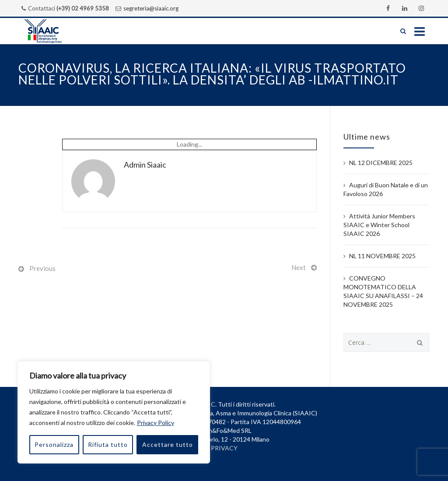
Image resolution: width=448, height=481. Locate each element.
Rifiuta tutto (108, 444)
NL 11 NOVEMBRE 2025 (382, 256)
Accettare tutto (168, 444)
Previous (42, 268)
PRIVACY (224, 448)
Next (299, 267)
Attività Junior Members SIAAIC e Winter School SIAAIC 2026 (379, 225)
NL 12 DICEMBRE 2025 (381, 163)
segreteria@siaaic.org (151, 8)
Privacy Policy (156, 423)
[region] (114, 412)
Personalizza (54, 444)
